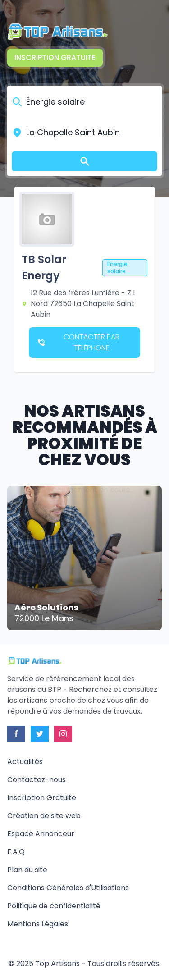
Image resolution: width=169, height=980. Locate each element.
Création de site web (44, 816)
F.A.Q (16, 852)
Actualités (25, 762)
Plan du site (27, 870)
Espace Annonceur (41, 834)
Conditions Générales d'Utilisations (68, 888)
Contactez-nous (37, 780)
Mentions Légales (38, 924)
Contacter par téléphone (79, 342)
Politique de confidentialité (54, 906)
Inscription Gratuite (55, 57)
